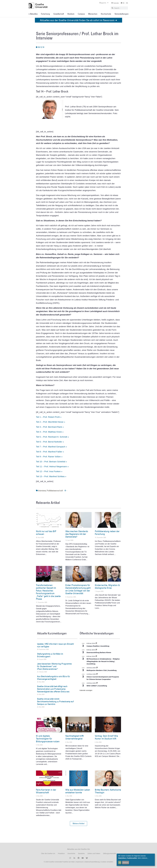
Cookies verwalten (107, 862)
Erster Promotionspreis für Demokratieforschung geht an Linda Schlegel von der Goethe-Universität (78, 589)
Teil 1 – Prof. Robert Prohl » (49, 417)
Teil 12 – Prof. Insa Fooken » (49, 471)
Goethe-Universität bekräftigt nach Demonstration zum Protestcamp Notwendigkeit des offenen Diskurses (53, 689)
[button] (78, 824)
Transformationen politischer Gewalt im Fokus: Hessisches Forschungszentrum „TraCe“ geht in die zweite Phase (48, 592)
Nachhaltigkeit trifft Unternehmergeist (75, 737)
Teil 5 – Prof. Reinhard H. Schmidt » (52, 437)
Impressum (79, 862)
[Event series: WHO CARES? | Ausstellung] (97, 683)
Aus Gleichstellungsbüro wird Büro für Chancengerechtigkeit (54, 678)
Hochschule (106, 14)
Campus (81, 14)
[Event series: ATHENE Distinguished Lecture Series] (97, 674)
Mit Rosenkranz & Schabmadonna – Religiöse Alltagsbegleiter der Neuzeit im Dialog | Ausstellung (103, 661)
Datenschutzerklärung (92, 862)
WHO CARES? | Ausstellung (97, 686)
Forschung (45, 14)
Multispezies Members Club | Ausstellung (102, 670)
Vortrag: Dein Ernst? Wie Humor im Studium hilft (106, 737)
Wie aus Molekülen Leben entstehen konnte (78, 791)
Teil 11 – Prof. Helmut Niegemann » (52, 466)
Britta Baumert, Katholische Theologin (108, 791)
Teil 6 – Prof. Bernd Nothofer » (50, 442)
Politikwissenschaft (55, 491)
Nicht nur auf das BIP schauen (46, 533)
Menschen (93, 14)
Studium (71, 14)
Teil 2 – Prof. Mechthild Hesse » (51, 422)
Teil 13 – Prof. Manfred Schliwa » (51, 476)
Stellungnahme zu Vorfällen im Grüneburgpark (50, 655)
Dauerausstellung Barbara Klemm (99, 652)
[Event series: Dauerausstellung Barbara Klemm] (96, 650)
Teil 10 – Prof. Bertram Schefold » (51, 462)
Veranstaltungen (122, 14)
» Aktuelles (33, 14)
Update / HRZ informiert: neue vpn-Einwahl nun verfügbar (55, 645)
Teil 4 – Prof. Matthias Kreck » (50, 432)
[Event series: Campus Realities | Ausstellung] (96, 643)
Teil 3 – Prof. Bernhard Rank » (50, 427)
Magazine (104, 3)
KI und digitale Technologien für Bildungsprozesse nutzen (48, 739)
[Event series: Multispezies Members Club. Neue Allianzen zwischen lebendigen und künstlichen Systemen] (97, 668)
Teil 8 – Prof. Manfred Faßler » (50, 452)
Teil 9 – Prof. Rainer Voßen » (49, 457)
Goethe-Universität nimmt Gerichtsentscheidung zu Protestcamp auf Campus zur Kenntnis (55, 701)
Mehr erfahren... (143, 858)
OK (120, 862)
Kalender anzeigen (86, 690)
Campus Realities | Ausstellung (98, 646)
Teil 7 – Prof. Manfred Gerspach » (51, 447)
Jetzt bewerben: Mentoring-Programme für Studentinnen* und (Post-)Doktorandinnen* (54, 666)
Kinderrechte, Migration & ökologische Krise (107, 587)
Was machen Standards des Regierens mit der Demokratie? (77, 534)
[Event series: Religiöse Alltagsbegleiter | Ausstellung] (96, 656)
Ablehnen (126, 862)
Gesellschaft (59, 14)
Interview (42, 491)
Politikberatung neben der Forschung (107, 533)
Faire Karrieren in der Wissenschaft (46, 791)
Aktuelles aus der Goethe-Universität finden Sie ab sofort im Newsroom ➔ (78, 20)
